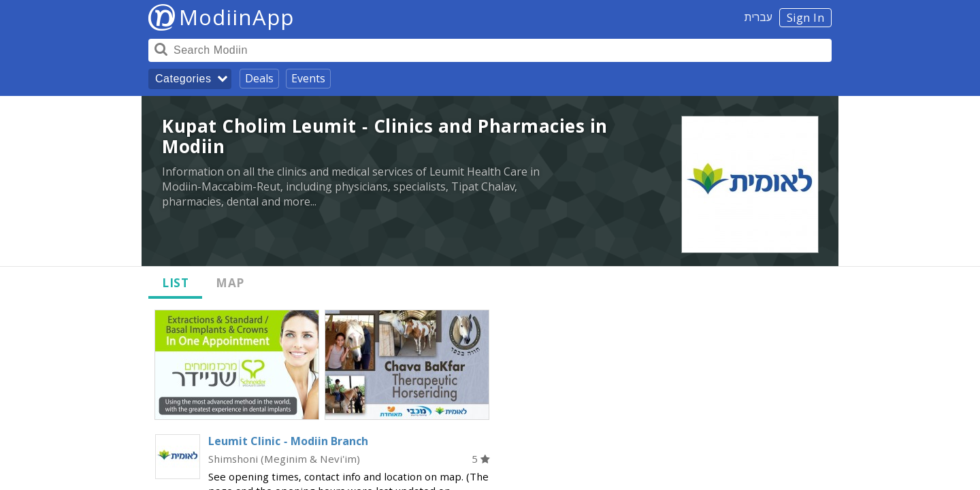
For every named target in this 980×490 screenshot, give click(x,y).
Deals (259, 78)
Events (308, 78)
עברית (758, 17)
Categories (183, 79)
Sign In (806, 18)
